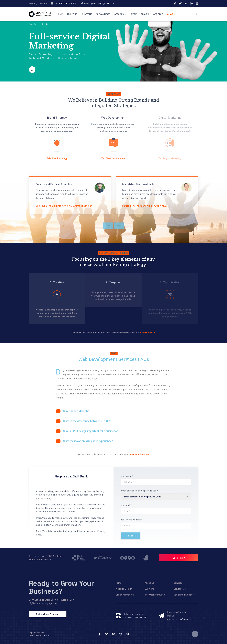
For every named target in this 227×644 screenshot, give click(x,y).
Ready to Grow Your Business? (61, 587)
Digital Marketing (125, 595)
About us (72, 14)
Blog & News (103, 14)
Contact (158, 14)
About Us (149, 583)
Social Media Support (185, 595)
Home (60, 14)
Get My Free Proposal (48, 614)
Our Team (87, 14)
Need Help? (179, 558)
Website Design (124, 589)
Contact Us (180, 589)
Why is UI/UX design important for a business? (91, 431)
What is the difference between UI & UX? (87, 421)
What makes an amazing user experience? (88, 441)
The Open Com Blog (155, 595)
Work (134, 14)
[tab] (113, 411)
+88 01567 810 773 (68, 3)
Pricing (145, 14)
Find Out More (147, 332)
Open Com (46, 635)
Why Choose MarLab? (76, 411)
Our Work (149, 589)
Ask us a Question (139, 454)
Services (119, 14)
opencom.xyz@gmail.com (102, 3)
